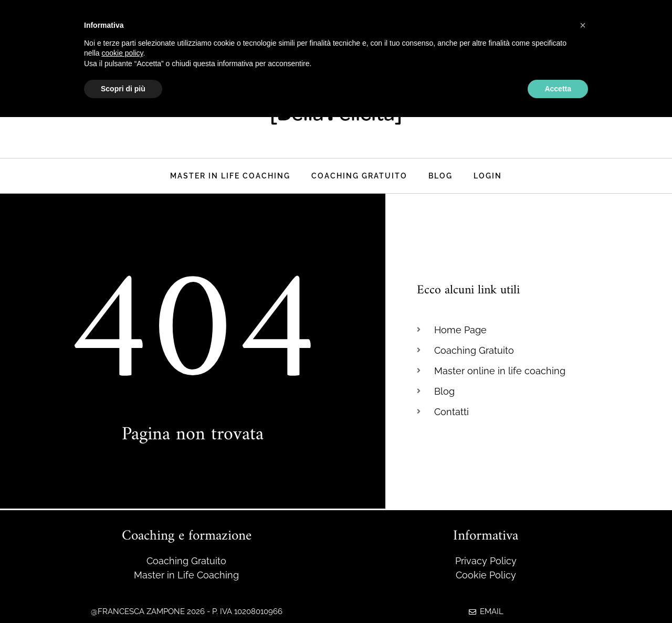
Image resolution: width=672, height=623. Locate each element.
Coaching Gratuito (359, 176)
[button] (583, 25)
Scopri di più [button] (123, 89)
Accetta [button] (558, 89)
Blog (440, 176)
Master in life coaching (230, 176)
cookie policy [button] (122, 53)
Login (488, 176)
